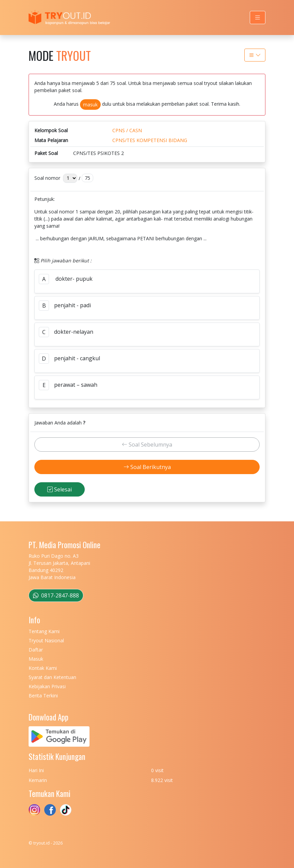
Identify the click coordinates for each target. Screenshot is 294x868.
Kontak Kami (43, 668)
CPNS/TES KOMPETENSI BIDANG (150, 140)
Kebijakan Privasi (47, 686)
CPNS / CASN (127, 130)
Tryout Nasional (46, 640)
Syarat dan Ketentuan (52, 677)
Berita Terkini (43, 696)
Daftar (36, 650)
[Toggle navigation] (258, 18)
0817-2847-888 (56, 595)
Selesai (60, 489)
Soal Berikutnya (147, 467)
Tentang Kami (44, 631)
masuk (90, 105)
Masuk (36, 659)
